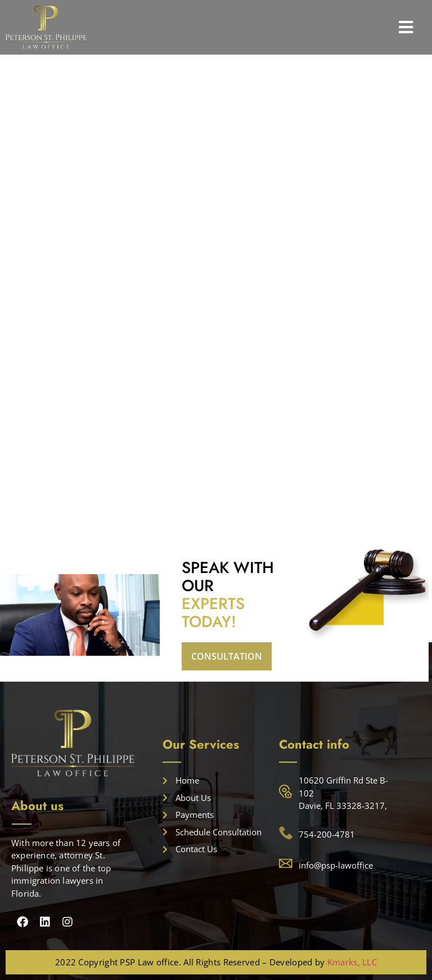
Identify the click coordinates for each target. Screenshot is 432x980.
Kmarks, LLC (352, 962)
